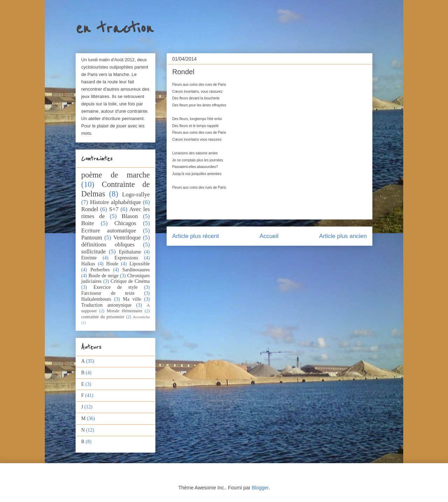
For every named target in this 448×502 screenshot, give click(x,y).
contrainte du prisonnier (103, 317)
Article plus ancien (343, 236)
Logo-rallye (136, 194)
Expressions (126, 258)
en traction (114, 29)
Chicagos (125, 223)
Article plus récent (195, 236)
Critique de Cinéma (130, 281)
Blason (130, 216)
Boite (87, 223)
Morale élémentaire (125, 311)
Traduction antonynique (106, 305)
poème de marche (115, 175)
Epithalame (130, 252)
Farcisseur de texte (108, 293)
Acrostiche (141, 317)
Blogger (260, 488)
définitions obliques (108, 245)
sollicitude (93, 252)
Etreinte (89, 258)
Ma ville (132, 299)
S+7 (114, 209)
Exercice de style (115, 287)
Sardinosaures (136, 270)
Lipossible (140, 264)
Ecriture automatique (109, 231)
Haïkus (88, 264)
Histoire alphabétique (115, 202)
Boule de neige (104, 276)
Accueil (269, 236)
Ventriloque (127, 238)
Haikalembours (96, 299)
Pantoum (92, 238)
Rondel (90, 209)
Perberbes (100, 270)
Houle (112, 264)
